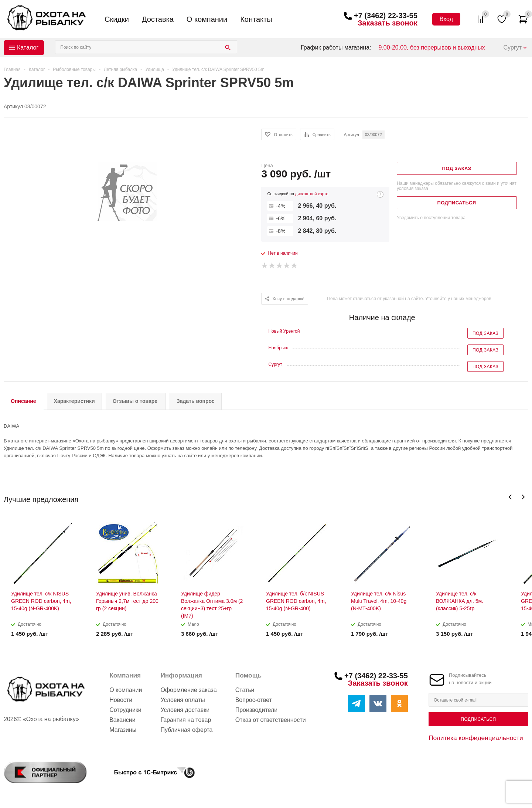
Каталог (28, 47)
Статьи (245, 690)
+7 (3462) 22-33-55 (386, 16)
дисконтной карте (312, 194)
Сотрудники (125, 710)
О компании (207, 19)
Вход (446, 19)
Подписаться (478, 719)
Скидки (117, 19)
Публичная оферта (186, 730)
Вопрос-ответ (254, 700)
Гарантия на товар (186, 720)
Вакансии (122, 720)
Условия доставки (185, 710)
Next (523, 497)
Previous (510, 497)
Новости (121, 700)
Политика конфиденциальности (476, 738)
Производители (257, 710)
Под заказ (485, 333)
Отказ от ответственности (271, 720)
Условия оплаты (183, 700)
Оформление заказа (188, 690)
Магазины (123, 730)
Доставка (158, 19)
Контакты (256, 19)
